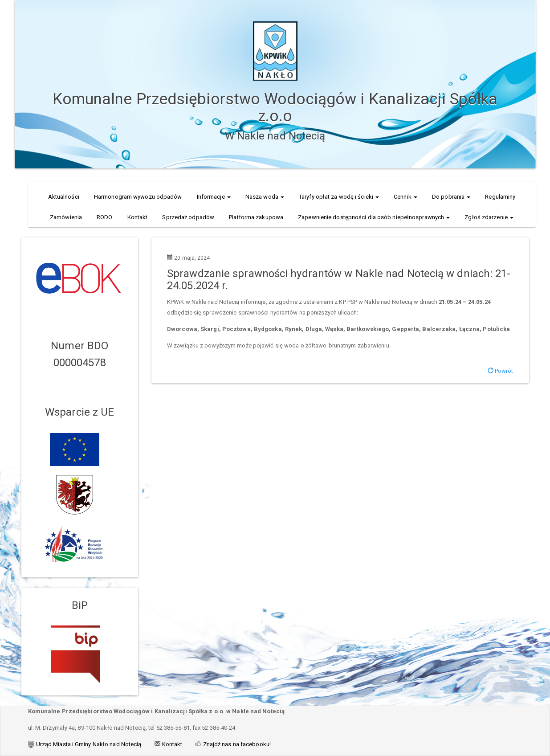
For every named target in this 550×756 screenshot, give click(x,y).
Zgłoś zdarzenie (489, 217)
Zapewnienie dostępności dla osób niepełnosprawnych (374, 217)
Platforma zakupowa (256, 217)
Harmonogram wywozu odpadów (138, 197)
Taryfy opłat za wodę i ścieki (339, 197)
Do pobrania (451, 197)
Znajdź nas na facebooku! (236, 744)
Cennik (405, 197)
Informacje (214, 197)
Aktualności (64, 197)
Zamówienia (66, 217)
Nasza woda (265, 197)
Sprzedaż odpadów (188, 217)
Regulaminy (500, 197)
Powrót (501, 371)
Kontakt (138, 217)
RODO (104, 217)
